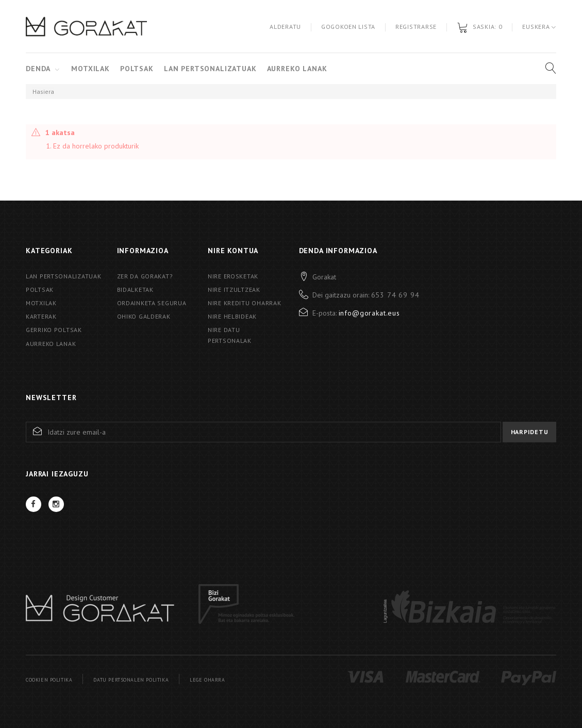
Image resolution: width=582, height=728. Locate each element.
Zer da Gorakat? (145, 276)
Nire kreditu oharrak (244, 303)
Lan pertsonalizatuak (210, 69)
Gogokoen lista (348, 27)
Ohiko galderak (144, 316)
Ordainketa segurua (152, 303)
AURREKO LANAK (51, 344)
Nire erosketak (233, 276)
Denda (38, 69)
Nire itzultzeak (234, 289)
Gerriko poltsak (54, 330)
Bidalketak (135, 289)
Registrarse (416, 27)
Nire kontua (233, 251)
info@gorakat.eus (369, 313)
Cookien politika (49, 680)
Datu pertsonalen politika (131, 680)
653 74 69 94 (395, 295)
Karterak (41, 316)
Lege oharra (207, 680)
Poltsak (137, 69)
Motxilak (90, 69)
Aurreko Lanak (297, 69)
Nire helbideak (232, 316)
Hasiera (43, 92)
